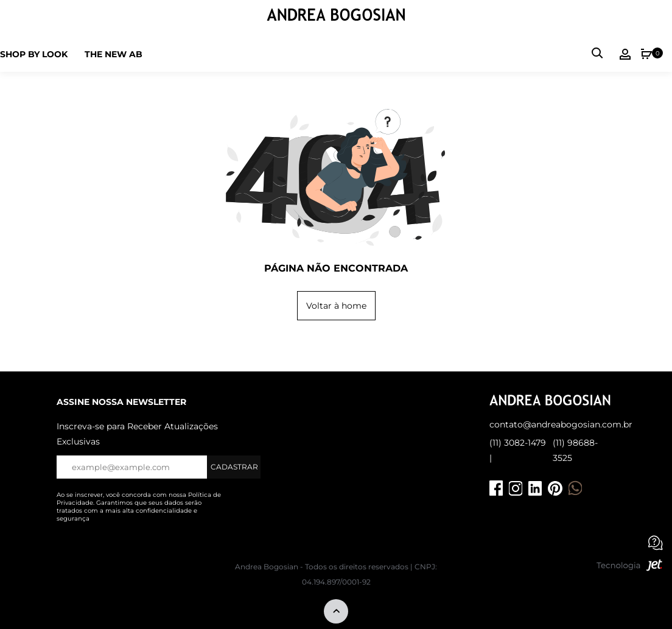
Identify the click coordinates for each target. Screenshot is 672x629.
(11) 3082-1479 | (518, 450)
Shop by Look (34, 54)
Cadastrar (234, 467)
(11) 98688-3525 (575, 450)
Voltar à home (336, 306)
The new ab (114, 54)
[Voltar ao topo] (336, 612)
